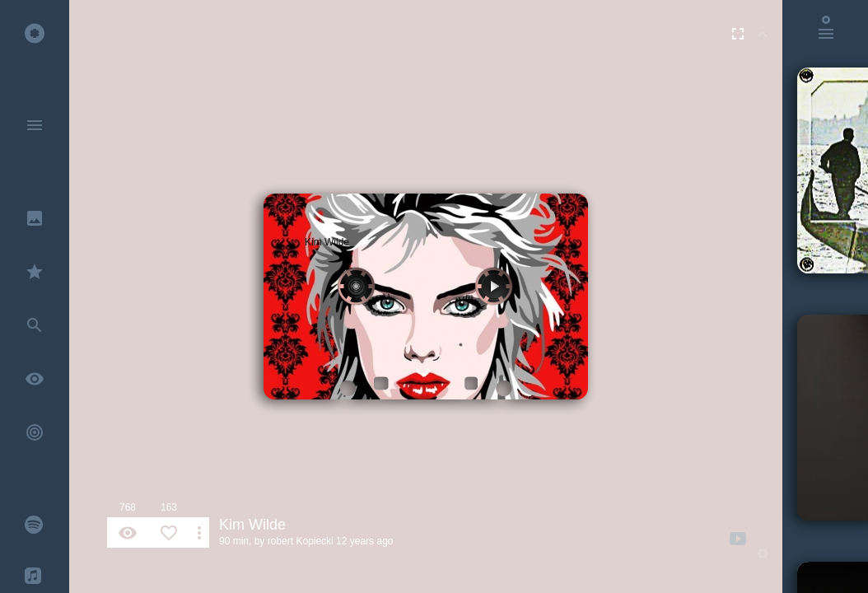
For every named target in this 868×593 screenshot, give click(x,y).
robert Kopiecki (301, 541)
